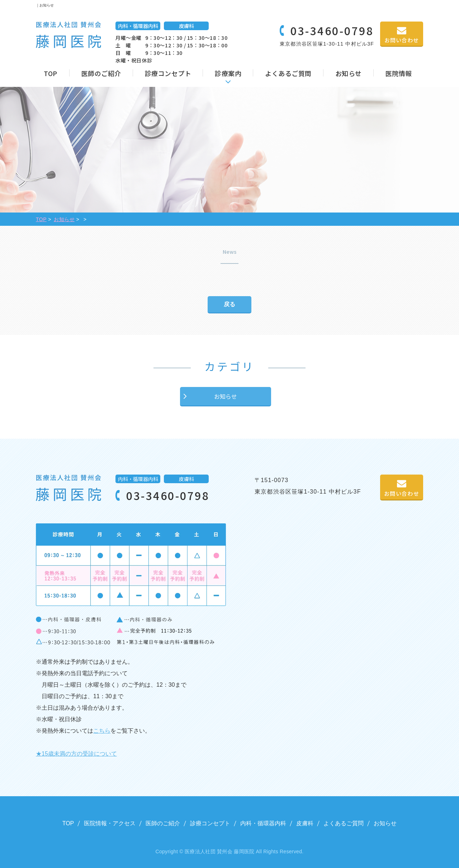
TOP (51, 73)
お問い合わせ (402, 40)
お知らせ (349, 73)
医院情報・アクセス (110, 823)
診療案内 (228, 73)
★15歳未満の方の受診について (76, 754)
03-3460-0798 (332, 31)
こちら (102, 731)
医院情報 (399, 73)
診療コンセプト (168, 73)
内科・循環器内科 (263, 823)
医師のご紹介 (101, 73)
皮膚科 (305, 823)
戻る (229, 304)
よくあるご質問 (288, 73)
